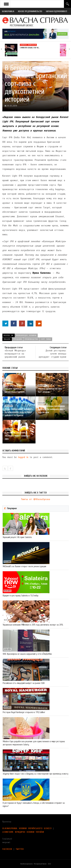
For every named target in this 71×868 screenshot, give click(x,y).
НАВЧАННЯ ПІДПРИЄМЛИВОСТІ (56, 11)
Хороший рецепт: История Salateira (17, 537)
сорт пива (46, 339)
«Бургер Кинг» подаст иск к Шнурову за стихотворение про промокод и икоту (35, 774)
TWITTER (20, 849)
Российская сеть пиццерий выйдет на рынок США (24, 683)
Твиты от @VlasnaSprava (35, 499)
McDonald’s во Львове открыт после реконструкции (24, 566)
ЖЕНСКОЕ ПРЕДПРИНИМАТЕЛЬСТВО (30, 11)
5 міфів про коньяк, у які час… (30, 48)
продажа (18, 339)
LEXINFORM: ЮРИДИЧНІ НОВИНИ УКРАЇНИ (23, 832)
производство (31, 339)
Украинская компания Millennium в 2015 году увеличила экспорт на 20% (33, 625)
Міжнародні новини (26, 335)
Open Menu (6, 4)
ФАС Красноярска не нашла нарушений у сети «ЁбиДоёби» (27, 654)
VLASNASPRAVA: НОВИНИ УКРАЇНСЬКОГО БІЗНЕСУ (27, 828)
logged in (23, 457)
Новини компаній (28, 45)
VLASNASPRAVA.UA (8, 11)
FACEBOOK (7, 849)
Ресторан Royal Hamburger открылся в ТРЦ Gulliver (24, 712)
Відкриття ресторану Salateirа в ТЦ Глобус (21, 596)
